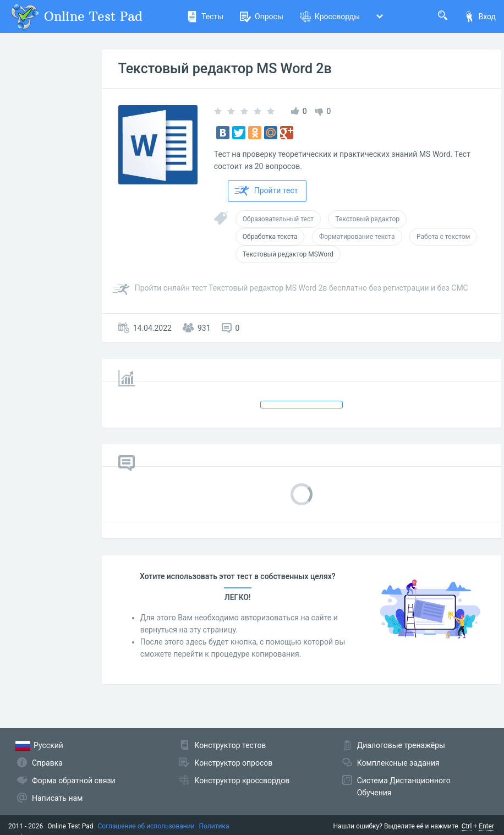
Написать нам (57, 798)
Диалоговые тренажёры (401, 745)
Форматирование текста (357, 237)
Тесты (205, 17)
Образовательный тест (278, 219)
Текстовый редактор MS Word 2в (225, 69)
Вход (480, 17)
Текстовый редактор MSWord (288, 254)
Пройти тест (266, 191)
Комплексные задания (398, 763)
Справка (47, 763)
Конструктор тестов (230, 745)
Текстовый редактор (367, 219)
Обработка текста (270, 237)
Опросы (262, 17)
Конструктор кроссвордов (242, 781)
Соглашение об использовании (146, 826)
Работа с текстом (443, 237)
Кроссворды (330, 17)
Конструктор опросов (233, 763)
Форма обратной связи (74, 781)
